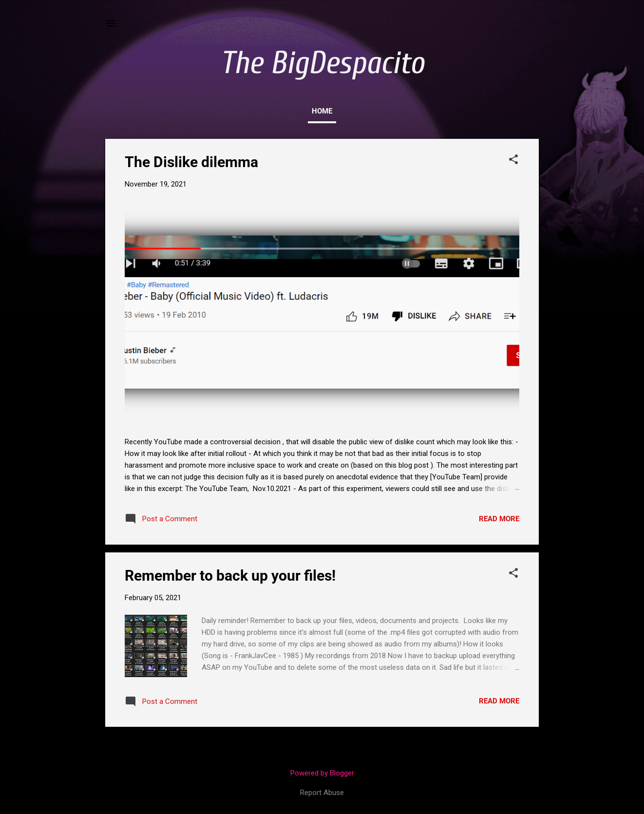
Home (322, 111)
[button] (513, 160)
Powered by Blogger (322, 773)
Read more (499, 519)
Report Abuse (322, 793)
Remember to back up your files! (230, 576)
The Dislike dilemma (191, 162)
